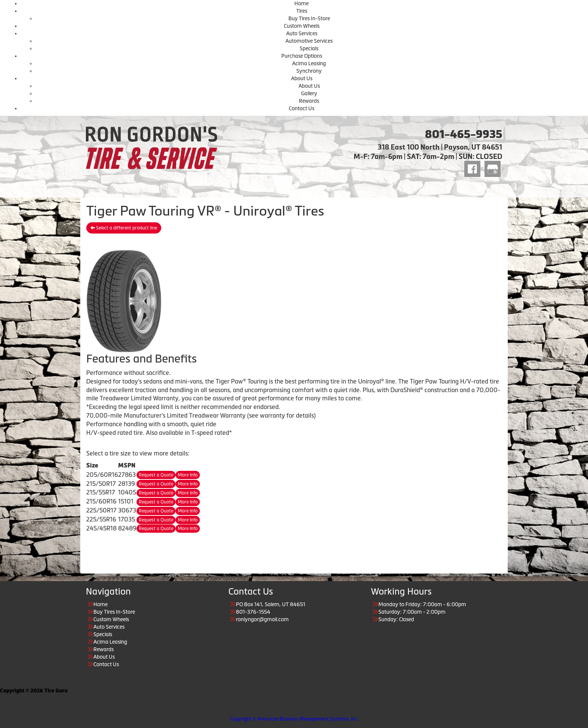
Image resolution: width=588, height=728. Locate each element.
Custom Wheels (302, 26)
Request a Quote (156, 475)
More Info (188, 475)
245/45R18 (101, 528)
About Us (302, 78)
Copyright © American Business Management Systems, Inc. (294, 719)
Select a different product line (124, 228)
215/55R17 (101, 492)
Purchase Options (302, 56)
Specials (309, 48)
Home (301, 3)
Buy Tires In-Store (309, 18)
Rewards (309, 101)
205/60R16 (102, 475)
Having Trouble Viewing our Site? (38, 714)
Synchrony (309, 71)
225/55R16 (101, 519)
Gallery (309, 93)
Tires (302, 11)
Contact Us (301, 108)
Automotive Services (309, 41)
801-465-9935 (463, 134)
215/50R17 (101, 484)
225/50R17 (101, 510)
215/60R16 (101, 501)
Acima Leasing (309, 63)
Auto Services (302, 33)
